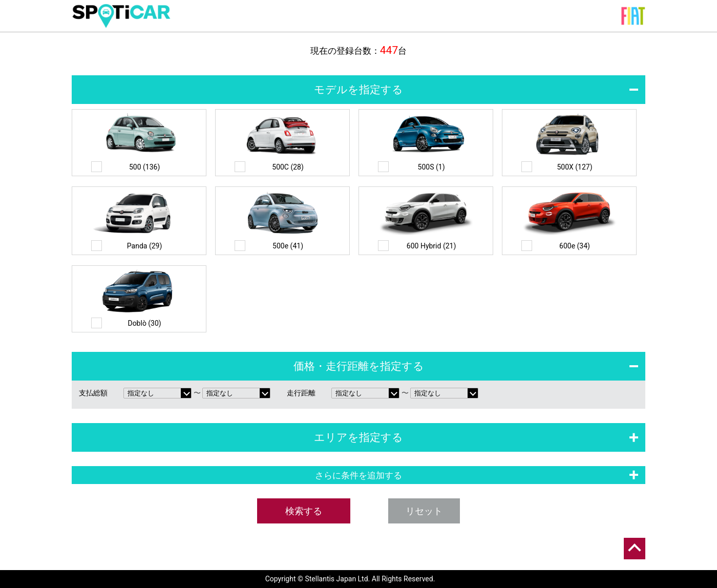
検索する (304, 511)
